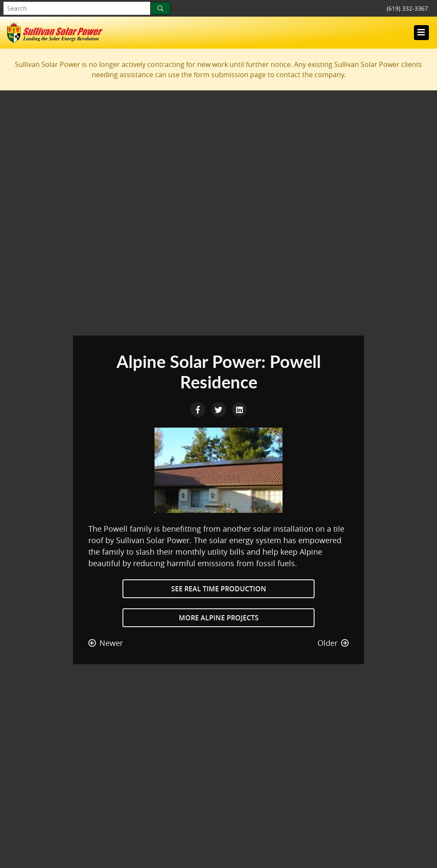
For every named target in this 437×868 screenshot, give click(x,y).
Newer (106, 643)
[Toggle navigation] (421, 32)
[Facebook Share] (199, 409)
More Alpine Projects (219, 618)
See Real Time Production (219, 589)
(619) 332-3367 (407, 8)
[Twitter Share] (220, 409)
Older (333, 643)
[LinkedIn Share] (239, 409)
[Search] (160, 8)
